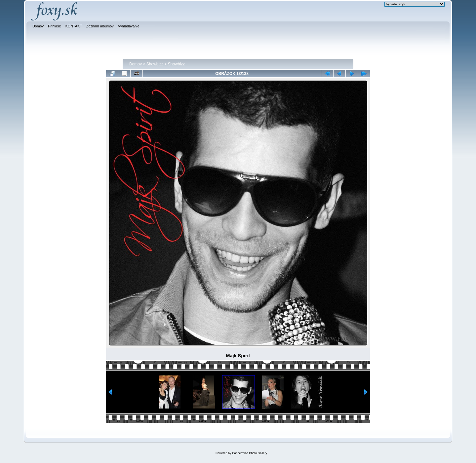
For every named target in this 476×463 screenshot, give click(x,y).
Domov (136, 64)
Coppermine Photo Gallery (250, 453)
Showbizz (155, 64)
